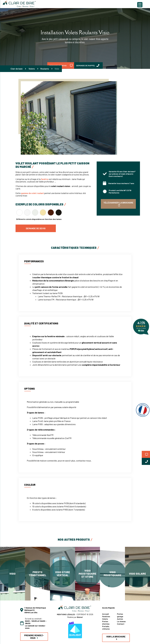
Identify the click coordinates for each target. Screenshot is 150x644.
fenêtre (45, 179)
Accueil (105, 614)
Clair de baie (17, 69)
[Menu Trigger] (140, 5)
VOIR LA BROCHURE (116, 638)
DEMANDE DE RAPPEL (88, 66)
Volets (32, 69)
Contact (121, 624)
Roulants (45, 69)
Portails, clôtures (106, 628)
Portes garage (120, 615)
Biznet (80, 617)
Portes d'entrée (106, 623)
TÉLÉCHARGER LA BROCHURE (118, 204)
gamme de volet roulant (32, 193)
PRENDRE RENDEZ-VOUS (34, 637)
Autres (120, 619)
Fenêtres (106, 616)
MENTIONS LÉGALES (66, 614)
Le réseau (121, 621)
